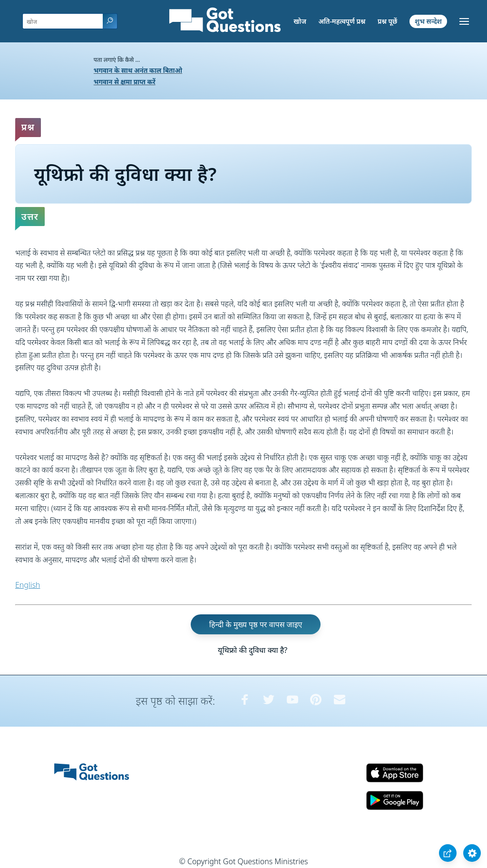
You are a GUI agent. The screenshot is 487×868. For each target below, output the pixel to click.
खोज (300, 21)
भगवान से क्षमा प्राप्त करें (125, 82)
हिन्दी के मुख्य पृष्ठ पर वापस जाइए (256, 624)
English (28, 585)
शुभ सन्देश (428, 21)
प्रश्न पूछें (387, 21)
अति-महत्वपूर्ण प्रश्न (342, 21)
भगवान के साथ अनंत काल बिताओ (138, 70)
